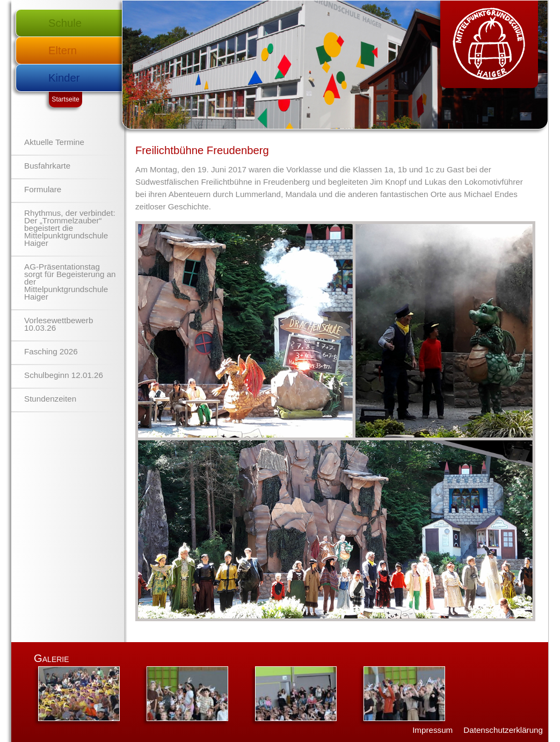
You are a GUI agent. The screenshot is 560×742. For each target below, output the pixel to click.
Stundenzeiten (50, 399)
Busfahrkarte (47, 166)
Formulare (43, 189)
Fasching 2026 (51, 351)
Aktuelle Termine (54, 142)
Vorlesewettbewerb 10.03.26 (59, 324)
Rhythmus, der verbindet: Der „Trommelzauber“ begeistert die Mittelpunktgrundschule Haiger (70, 228)
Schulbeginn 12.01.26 (64, 375)
